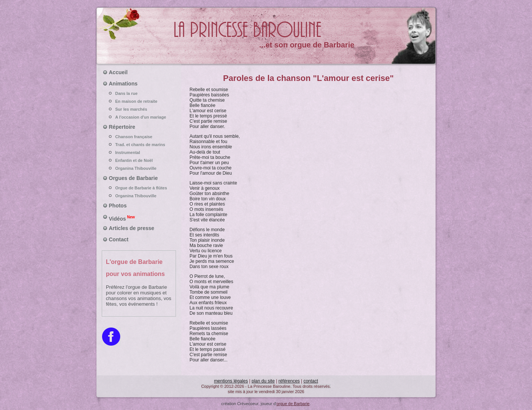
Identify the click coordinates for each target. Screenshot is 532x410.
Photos (118, 206)
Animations (123, 84)
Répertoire (122, 127)
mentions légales (231, 381)
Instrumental (139, 152)
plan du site (263, 381)
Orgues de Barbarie (133, 178)
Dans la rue (139, 93)
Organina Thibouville (139, 168)
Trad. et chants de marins (139, 145)
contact (311, 381)
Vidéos (122, 218)
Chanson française (139, 137)
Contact (119, 239)
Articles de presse (132, 228)
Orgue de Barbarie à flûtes (139, 188)
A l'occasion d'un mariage (139, 117)
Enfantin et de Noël (139, 160)
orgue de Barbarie (293, 404)
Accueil (118, 72)
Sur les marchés (139, 109)
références (289, 381)
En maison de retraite (139, 101)
